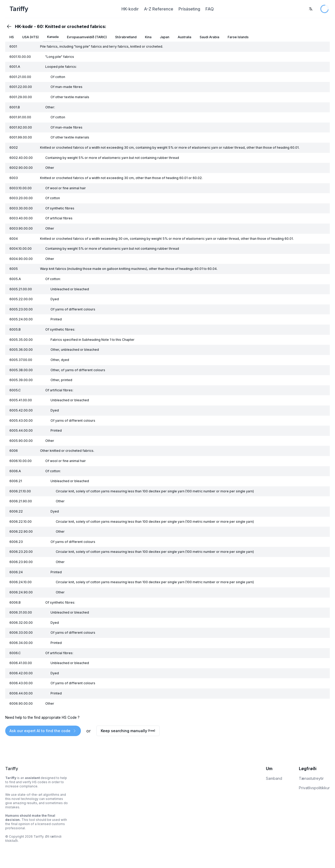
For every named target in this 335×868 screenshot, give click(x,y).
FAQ (210, 9)
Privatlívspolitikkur (314, 788)
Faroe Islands (238, 37)
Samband (274, 778)
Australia (185, 37)
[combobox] (311, 9)
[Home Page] (60, 9)
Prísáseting (189, 9)
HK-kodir (130, 9)
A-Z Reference (159, 9)
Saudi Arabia (210, 37)
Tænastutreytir (311, 778)
